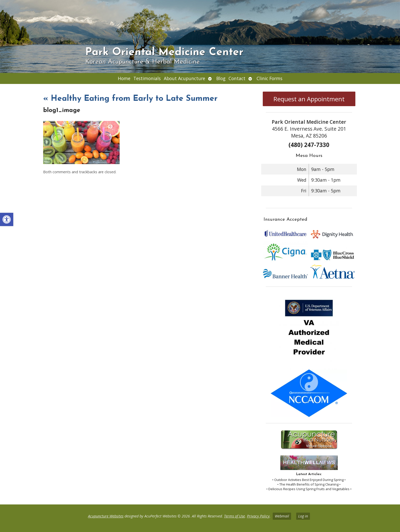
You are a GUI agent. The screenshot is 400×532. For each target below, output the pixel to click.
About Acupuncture (184, 78)
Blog (221, 78)
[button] (7, 219)
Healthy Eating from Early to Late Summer (130, 99)
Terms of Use (234, 516)
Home (124, 78)
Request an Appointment (309, 99)
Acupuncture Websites (106, 516)
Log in (303, 516)
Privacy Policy (258, 516)
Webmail (282, 516)
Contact (237, 78)
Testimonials (147, 78)
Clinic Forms (270, 78)
